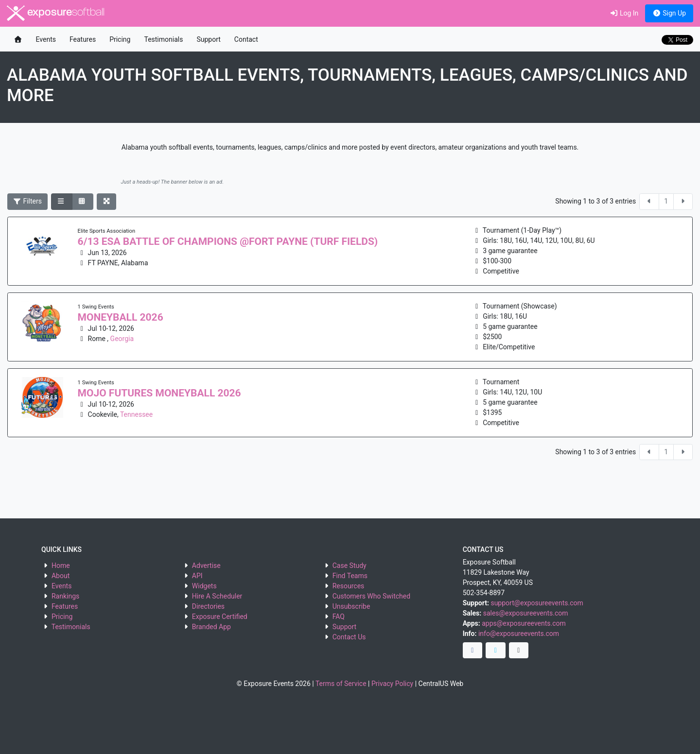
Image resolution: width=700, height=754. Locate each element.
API (197, 576)
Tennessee (136, 414)
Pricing (120, 39)
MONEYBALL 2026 (121, 317)
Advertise (206, 565)
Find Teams (350, 576)
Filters (28, 201)
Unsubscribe (351, 606)
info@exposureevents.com (519, 634)
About (61, 576)
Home (61, 565)
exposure (56, 13)
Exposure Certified (220, 617)
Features (83, 39)
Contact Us (349, 637)
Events (46, 39)
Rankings (65, 596)
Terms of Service (341, 684)
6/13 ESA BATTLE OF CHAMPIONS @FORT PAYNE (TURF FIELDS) (228, 241)
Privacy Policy (392, 684)
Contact (246, 39)
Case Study (350, 565)
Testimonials (163, 39)
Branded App (211, 627)
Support (208, 39)
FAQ (339, 617)
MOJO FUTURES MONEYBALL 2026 (159, 393)
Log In (624, 13)
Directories (208, 606)
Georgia (122, 339)
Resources (349, 586)
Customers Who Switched (371, 596)
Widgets (204, 586)
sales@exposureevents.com (526, 613)
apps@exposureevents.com (524, 623)
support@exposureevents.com (537, 603)
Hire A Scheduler (217, 596)
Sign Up (669, 13)
